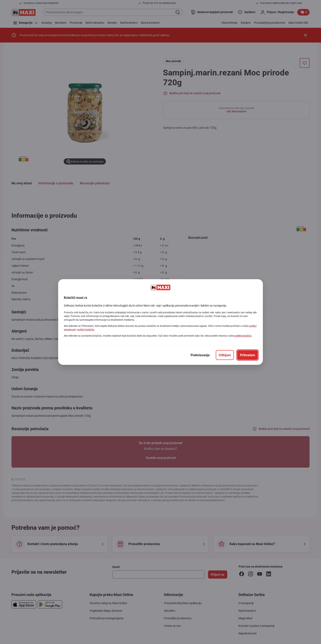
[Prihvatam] (248, 355)
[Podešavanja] (200, 355)
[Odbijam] (225, 355)
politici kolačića (86, 330)
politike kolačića (243, 336)
